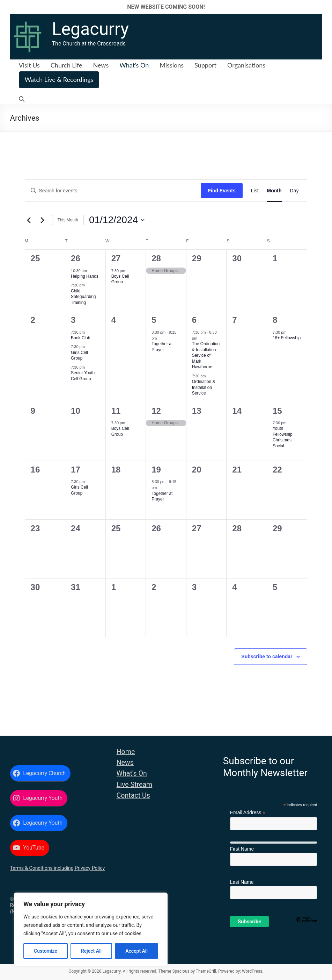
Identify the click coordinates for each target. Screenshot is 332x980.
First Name (242, 849)
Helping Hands (85, 276)
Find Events (222, 191)
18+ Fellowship (287, 338)
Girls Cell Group (79, 356)
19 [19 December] (156, 470)
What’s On (134, 65)
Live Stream (135, 785)
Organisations (246, 65)
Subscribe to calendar (267, 656)
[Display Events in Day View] (294, 191)
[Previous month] (29, 220)
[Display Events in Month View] (274, 191)
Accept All (137, 951)
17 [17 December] (76, 470)
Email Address (248, 813)
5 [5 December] (154, 320)
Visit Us (29, 65)
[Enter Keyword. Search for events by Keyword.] (113, 191)
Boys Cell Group (120, 279)
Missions (172, 65)
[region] (91, 929)
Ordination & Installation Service (204, 387)
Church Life (67, 65)
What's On (132, 773)
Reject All (91, 951)
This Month (68, 220)
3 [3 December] (73, 320)
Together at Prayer (162, 496)
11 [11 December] (116, 411)
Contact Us (133, 796)
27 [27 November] (116, 258)
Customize (46, 951)
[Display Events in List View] (255, 191)
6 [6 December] (194, 320)
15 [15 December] (277, 411)
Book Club (80, 338)
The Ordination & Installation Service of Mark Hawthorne (206, 355)
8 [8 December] (275, 320)
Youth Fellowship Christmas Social (283, 437)
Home (126, 752)
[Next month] (43, 220)
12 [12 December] (156, 411)
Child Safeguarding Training (83, 297)
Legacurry (90, 29)
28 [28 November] (156, 258)
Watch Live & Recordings (59, 79)
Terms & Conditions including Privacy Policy (58, 868)
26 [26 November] (76, 258)
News (101, 65)
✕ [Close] (324, 7)
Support (205, 65)
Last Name (242, 882)
